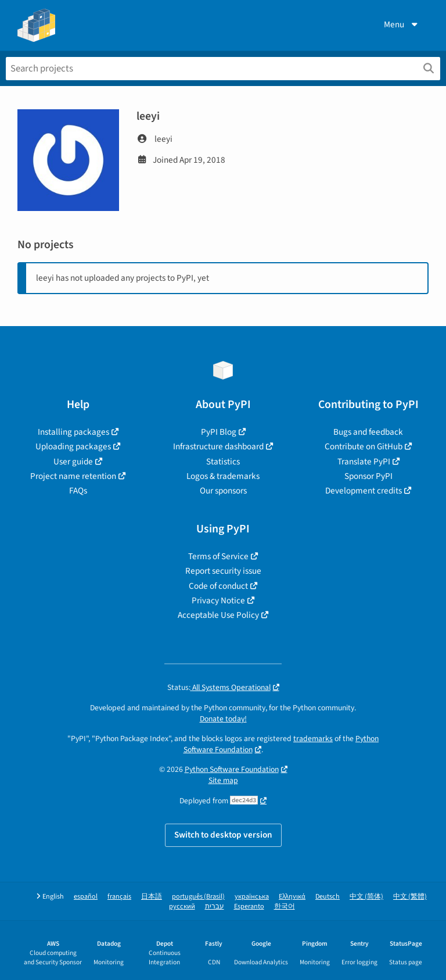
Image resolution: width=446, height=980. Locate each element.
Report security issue (223, 571)
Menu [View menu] (402, 24)
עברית (215, 906)
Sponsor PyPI (368, 476)
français (119, 897)
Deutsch (328, 897)
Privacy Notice (218, 600)
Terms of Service (218, 556)
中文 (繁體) (410, 897)
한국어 (285, 906)
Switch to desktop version (223, 835)
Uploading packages (73, 446)
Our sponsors (223, 491)
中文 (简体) (366, 897)
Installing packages (73, 432)
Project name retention (73, 476)
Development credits (364, 491)
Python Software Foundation (232, 769)
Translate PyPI (364, 462)
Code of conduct (218, 586)
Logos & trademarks (223, 476)
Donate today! (223, 719)
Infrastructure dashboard (218, 446)
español (86, 897)
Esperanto (249, 906)
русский (182, 906)
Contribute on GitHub (364, 446)
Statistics (223, 462)
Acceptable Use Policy (218, 615)
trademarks (313, 738)
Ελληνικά (292, 897)
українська (252, 897)
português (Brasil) (198, 897)
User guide (73, 462)
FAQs (78, 491)
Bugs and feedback (368, 432)
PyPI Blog (219, 432)
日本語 (152, 897)
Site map (223, 780)
